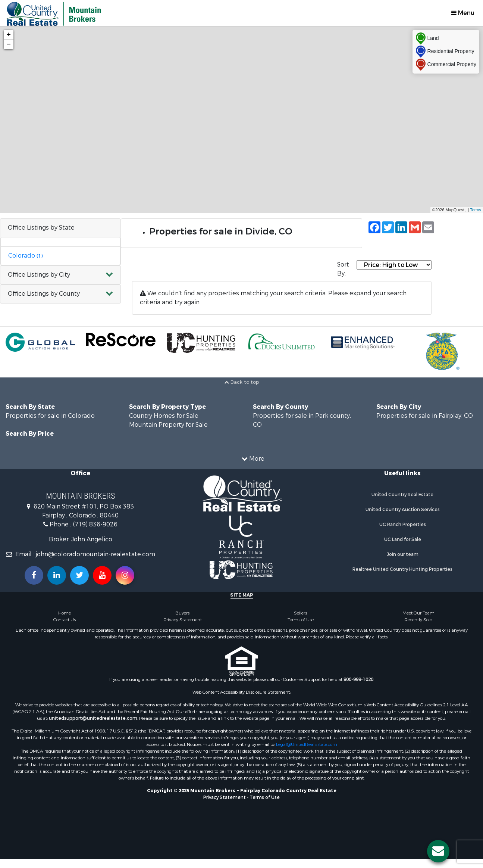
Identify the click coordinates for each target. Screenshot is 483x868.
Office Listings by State (41, 228)
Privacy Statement (183, 620)
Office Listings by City (39, 275)
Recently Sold (418, 620)
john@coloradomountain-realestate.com (95, 554)
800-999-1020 (358, 679)
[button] (60, 275)
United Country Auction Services (403, 510)
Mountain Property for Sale (168, 425)
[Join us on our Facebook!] (34, 575)
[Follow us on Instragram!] (125, 575)
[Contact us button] (438, 851)
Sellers (300, 613)
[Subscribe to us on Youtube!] (102, 575)
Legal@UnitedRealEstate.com (307, 744)
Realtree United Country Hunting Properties (402, 569)
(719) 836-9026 (95, 524)
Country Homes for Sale (164, 416)
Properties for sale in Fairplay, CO (425, 416)
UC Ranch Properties (403, 525)
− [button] (9, 44)
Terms (476, 210)
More (253, 459)
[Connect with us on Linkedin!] (57, 575)
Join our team (403, 554)
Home (65, 613)
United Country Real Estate (402, 495)
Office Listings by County (44, 294)
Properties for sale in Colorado (50, 416)
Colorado (25, 256)
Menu (463, 13)
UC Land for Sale (403, 539)
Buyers (182, 613)
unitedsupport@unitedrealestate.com (93, 718)
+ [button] (9, 35)
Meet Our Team (418, 613)
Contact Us (65, 620)
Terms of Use (301, 620)
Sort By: (343, 269)
